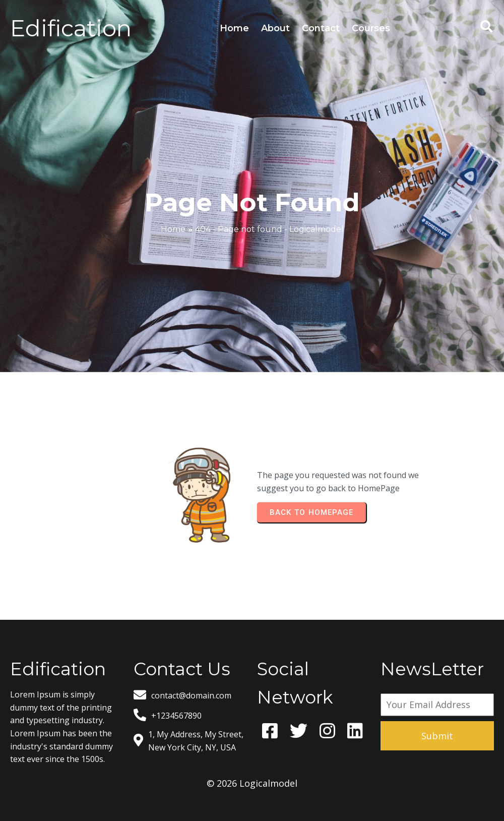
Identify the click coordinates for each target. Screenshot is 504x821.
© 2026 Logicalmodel (252, 783)
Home (173, 229)
